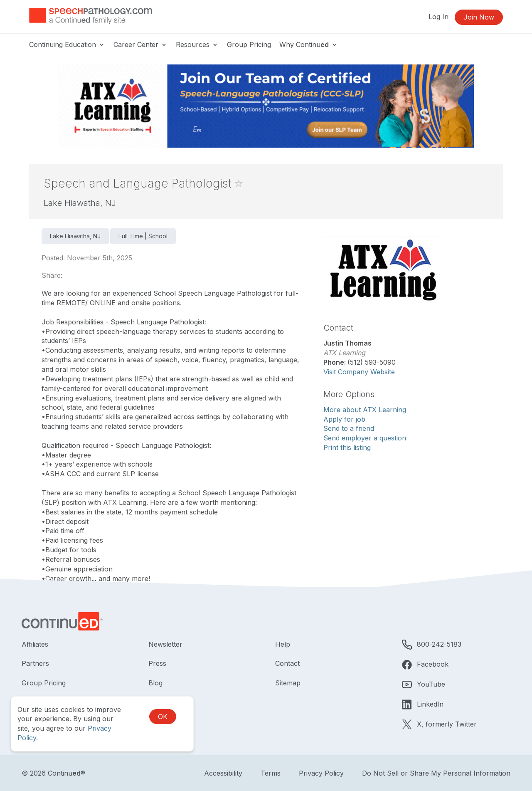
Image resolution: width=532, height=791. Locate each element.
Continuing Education (67, 44)
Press (157, 663)
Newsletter (165, 644)
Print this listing (347, 447)
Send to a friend (349, 428)
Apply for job (344, 419)
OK (163, 717)
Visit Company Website (359, 372)
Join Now (479, 17)
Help (283, 644)
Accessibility (223, 773)
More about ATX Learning (365, 410)
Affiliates (35, 644)
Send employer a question (365, 438)
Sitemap (288, 683)
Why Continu (309, 44)
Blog (155, 683)
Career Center (140, 44)
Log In (438, 17)
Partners (35, 663)
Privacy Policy (321, 773)
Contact (287, 663)
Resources (197, 44)
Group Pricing (249, 44)
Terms (271, 773)
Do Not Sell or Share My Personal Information (436, 773)
